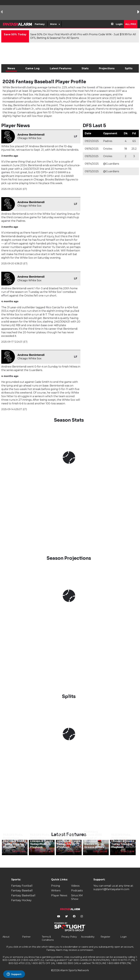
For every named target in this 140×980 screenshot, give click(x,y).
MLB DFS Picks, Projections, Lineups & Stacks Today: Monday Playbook (42, 841)
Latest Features (61, 68)
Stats (85, 68)
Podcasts (77, 891)
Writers (56, 891)
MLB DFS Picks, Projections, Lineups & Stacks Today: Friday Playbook (69, 841)
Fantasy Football (22, 886)
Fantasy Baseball (22, 891)
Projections (107, 68)
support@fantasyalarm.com (111, 889)
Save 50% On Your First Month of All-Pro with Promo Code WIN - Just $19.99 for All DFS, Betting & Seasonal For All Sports (83, 36)
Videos (75, 886)
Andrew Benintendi (31, 135)
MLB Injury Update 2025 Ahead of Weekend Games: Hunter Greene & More (94, 839)
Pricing (56, 886)
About (6, 937)
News (11, 68)
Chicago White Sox (29, 138)
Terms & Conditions (48, 938)
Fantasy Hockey (21, 900)
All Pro (131, 24)
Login (119, 24)
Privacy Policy (69, 937)
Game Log (32, 68)
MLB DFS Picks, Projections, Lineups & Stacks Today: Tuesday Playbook (15, 841)
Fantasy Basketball (23, 895)
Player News (59, 895)
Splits (129, 68)
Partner (26, 937)
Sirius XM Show (77, 897)
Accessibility (88, 937)
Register (105, 937)
